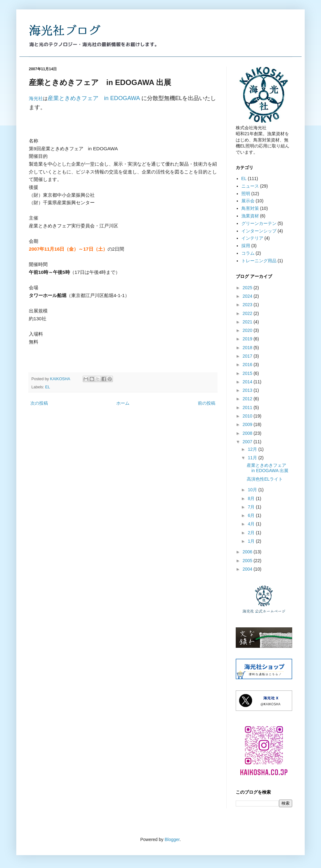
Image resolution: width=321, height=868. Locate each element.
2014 (248, 382)
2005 (248, 561)
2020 (248, 330)
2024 (248, 296)
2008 (248, 433)
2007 (248, 442)
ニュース (250, 186)
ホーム (123, 403)
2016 (248, 365)
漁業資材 (250, 216)
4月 (252, 524)
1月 (252, 541)
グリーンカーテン (259, 223)
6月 (252, 515)
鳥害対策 (250, 208)
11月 (253, 458)
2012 (248, 399)
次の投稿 (39, 403)
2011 (248, 407)
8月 (252, 498)
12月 (253, 449)
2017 (248, 356)
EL (47, 387)
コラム (248, 253)
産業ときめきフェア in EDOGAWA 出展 (269, 468)
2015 (248, 373)
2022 (248, 313)
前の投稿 (207, 403)
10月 (253, 490)
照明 (246, 194)
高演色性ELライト (265, 479)
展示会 (248, 201)
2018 (248, 348)
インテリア (252, 238)
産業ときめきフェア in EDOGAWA (94, 98)
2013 (248, 390)
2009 (248, 424)
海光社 (36, 98)
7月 (252, 507)
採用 (246, 246)
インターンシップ (259, 231)
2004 (248, 569)
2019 (248, 339)
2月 (252, 533)
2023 (248, 305)
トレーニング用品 (259, 261)
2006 (248, 552)
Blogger (172, 839)
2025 (248, 288)
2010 (248, 416)
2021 (248, 322)
